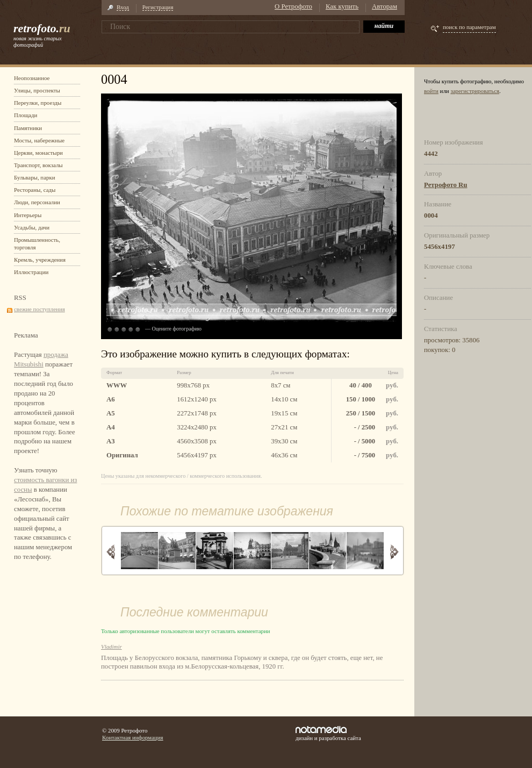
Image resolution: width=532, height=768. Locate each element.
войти (431, 91)
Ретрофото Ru (445, 185)
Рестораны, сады (35, 190)
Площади (26, 115)
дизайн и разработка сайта (328, 734)
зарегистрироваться (475, 91)
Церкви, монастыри (38, 153)
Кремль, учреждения (40, 260)
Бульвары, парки (35, 177)
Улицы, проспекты (37, 90)
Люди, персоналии (37, 202)
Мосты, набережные (39, 140)
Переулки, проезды (38, 103)
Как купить (342, 6)
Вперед (394, 552)
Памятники (28, 128)
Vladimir (112, 647)
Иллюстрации (31, 272)
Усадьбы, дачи (32, 227)
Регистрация (158, 7)
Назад (111, 552)
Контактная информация (133, 737)
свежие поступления (39, 309)
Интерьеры (28, 215)
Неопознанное (32, 78)
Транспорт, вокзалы (38, 165)
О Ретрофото (293, 6)
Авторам (384, 6)
